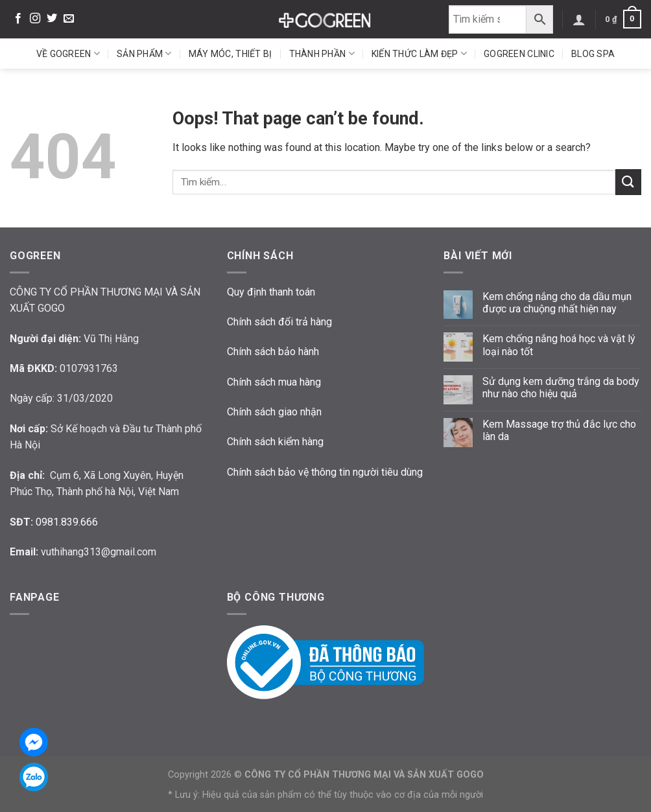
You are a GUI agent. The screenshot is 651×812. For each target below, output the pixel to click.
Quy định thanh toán (271, 292)
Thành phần (322, 53)
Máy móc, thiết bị (231, 54)
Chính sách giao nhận (274, 412)
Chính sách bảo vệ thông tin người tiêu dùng (325, 472)
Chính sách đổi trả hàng (279, 322)
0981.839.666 (67, 522)
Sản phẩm (144, 53)
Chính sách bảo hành (273, 352)
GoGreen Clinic (519, 54)
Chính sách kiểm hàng (275, 442)
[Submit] (628, 182)
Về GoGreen (68, 53)
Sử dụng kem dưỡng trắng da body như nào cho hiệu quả (561, 388)
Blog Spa (593, 54)
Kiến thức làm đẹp (419, 53)
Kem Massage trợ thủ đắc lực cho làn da (559, 430)
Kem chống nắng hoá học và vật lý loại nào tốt (559, 345)
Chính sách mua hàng (274, 382)
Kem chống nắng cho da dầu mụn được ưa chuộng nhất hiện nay (557, 303)
